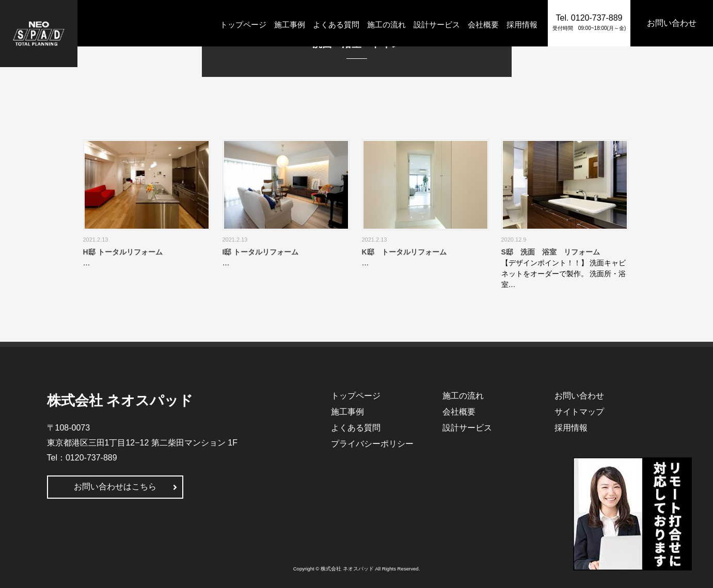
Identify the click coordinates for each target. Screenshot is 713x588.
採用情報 (522, 25)
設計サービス (437, 25)
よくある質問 (336, 25)
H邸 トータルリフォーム (123, 252)
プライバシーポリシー (372, 444)
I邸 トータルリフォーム (261, 252)
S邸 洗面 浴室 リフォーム (551, 252)
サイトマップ (579, 412)
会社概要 (483, 25)
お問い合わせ (579, 396)
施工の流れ (386, 25)
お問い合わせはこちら (115, 487)
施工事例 (290, 25)
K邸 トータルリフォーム (404, 252)
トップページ (243, 25)
